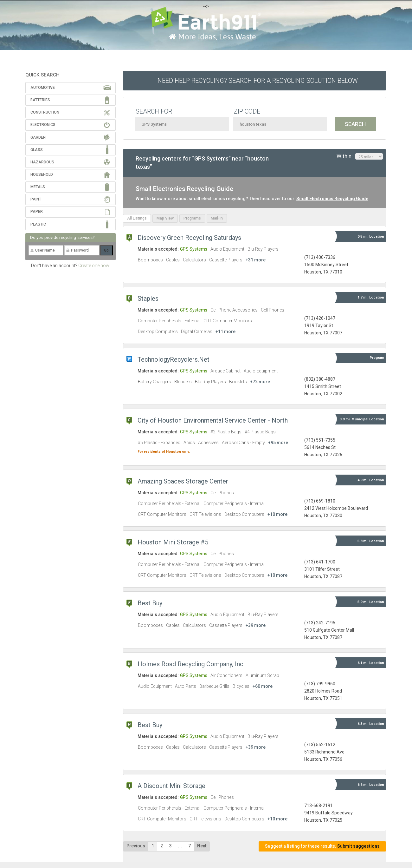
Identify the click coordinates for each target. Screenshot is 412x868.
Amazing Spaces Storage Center (183, 481)
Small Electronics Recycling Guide (332, 199)
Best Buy (150, 603)
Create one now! (94, 266)
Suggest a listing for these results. (322, 846)
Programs (192, 218)
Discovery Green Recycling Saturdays (189, 238)
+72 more (260, 382)
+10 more (277, 514)
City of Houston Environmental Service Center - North (213, 420)
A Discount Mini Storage (171, 786)
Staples (148, 299)
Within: (360, 156)
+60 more (263, 686)
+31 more (256, 260)
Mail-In (217, 218)
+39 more (256, 625)
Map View (165, 218)
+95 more (278, 443)
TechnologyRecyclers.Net (174, 359)
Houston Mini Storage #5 (173, 542)
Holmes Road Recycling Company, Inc (190, 664)
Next (202, 846)
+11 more (225, 332)
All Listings (137, 218)
